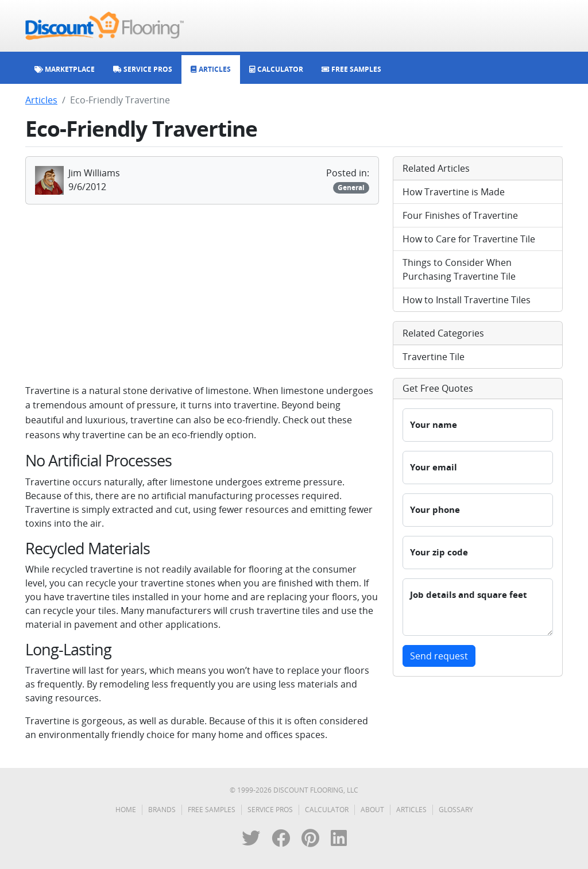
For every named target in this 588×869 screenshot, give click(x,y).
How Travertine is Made (454, 192)
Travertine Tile (434, 357)
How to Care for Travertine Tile (469, 239)
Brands (162, 810)
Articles (41, 100)
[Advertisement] (202, 294)
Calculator (327, 810)
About (372, 810)
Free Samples (212, 810)
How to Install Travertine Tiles (467, 300)
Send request (439, 656)
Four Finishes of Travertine (460, 215)
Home (126, 810)
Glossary (456, 810)
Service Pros (270, 810)
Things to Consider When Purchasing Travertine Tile (459, 269)
